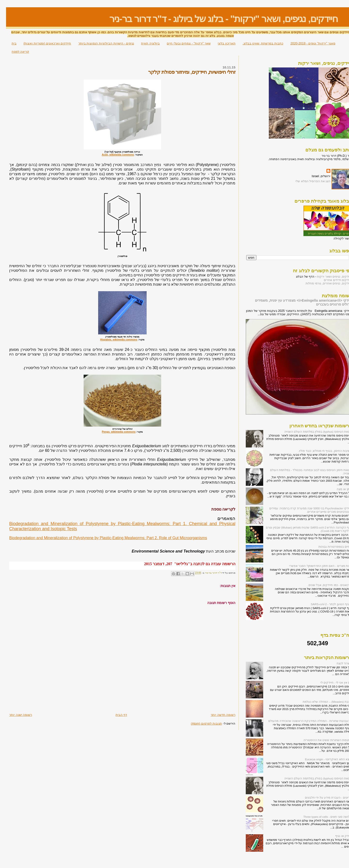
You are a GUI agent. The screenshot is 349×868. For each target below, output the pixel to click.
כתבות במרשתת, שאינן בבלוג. (257, 43)
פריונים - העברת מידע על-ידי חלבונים (322, 798)
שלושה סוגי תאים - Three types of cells (321, 817)
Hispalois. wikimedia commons (113, 340)
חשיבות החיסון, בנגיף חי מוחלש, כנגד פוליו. (319, 451)
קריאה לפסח (14, 52)
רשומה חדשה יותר (217, 715)
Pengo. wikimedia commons (113, 432)
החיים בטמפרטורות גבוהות (329, 547)
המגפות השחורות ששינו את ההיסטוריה (322, 740)
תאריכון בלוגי (221, 43)
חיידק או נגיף (337, 836)
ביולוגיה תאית (144, 43)
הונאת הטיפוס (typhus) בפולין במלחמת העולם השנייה (312, 432)
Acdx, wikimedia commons (112, 155)
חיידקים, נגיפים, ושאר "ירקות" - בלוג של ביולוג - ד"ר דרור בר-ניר (217, 19)
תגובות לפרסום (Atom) (200, 723)
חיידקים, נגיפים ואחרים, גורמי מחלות (323, 283)
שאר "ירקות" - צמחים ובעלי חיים (183, 43)
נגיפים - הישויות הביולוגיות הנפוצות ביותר (100, 43)
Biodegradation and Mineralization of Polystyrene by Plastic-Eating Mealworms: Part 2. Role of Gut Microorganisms (102, 538)
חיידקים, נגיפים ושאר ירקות (328, 277)
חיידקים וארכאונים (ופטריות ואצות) (41, 43)
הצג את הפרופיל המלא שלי (307, 181)
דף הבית (115, 715)
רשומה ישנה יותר (15, 715)
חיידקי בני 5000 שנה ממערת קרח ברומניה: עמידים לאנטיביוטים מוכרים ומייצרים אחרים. (305, 510)
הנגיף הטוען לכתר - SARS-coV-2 (325, 604)
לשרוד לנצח (338, 663)
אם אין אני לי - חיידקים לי (330, 682)
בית (8, 43)
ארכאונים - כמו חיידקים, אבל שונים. (324, 585)
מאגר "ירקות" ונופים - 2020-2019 (307, 43)
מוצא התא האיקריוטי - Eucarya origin (322, 759)
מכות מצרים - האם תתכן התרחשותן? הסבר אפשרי (314, 566)
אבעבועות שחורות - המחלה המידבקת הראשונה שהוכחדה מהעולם (304, 721)
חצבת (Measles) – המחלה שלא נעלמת (321, 702)
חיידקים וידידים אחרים (332, 280)
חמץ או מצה (338, 489)
